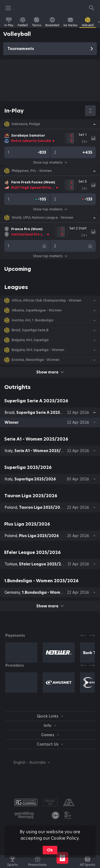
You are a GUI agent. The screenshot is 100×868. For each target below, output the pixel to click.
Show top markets (50, 162)
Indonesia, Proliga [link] (26, 124)
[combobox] (28, 762)
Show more (50, 372)
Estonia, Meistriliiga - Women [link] (36, 360)
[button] (50, 124)
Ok (50, 850)
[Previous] (83, 635)
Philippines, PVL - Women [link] (32, 171)
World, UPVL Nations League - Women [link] (43, 218)
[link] (9, 22)
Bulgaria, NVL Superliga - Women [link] (38, 350)
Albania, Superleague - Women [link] (37, 310)
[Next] (92, 635)
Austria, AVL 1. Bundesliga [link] (33, 320)
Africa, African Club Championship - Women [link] (47, 300)
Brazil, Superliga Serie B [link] (30, 330)
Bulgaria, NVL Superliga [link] (30, 340)
